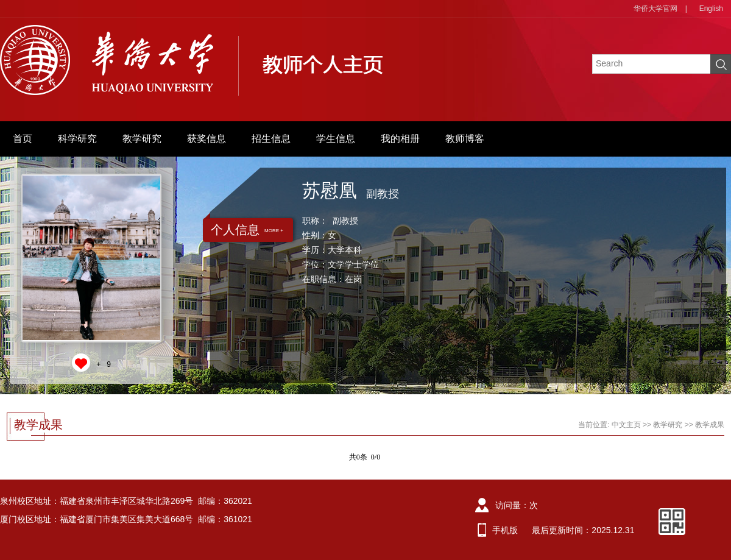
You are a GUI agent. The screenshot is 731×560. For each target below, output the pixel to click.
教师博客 (465, 139)
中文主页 (626, 425)
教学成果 (710, 425)
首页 (23, 139)
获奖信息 (207, 139)
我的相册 (400, 139)
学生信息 (336, 139)
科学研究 (77, 139)
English (711, 9)
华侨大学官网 (655, 9)
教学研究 (142, 139)
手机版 (505, 530)
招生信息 (271, 139)
